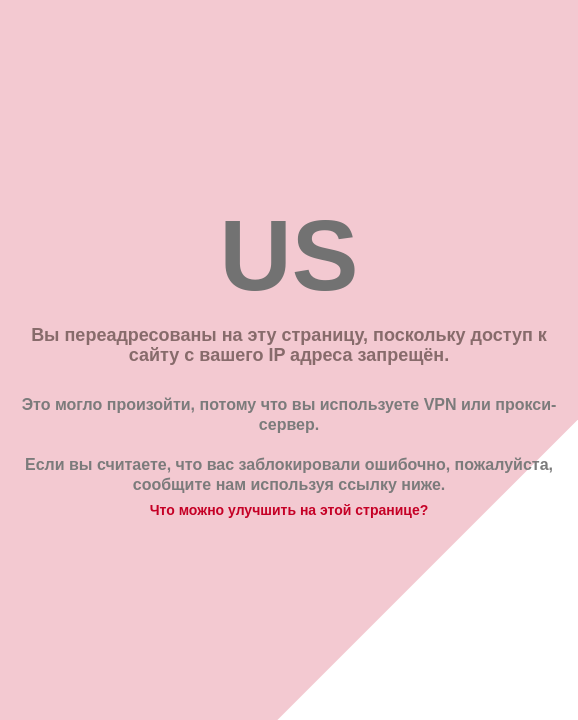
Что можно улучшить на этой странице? (289, 510)
